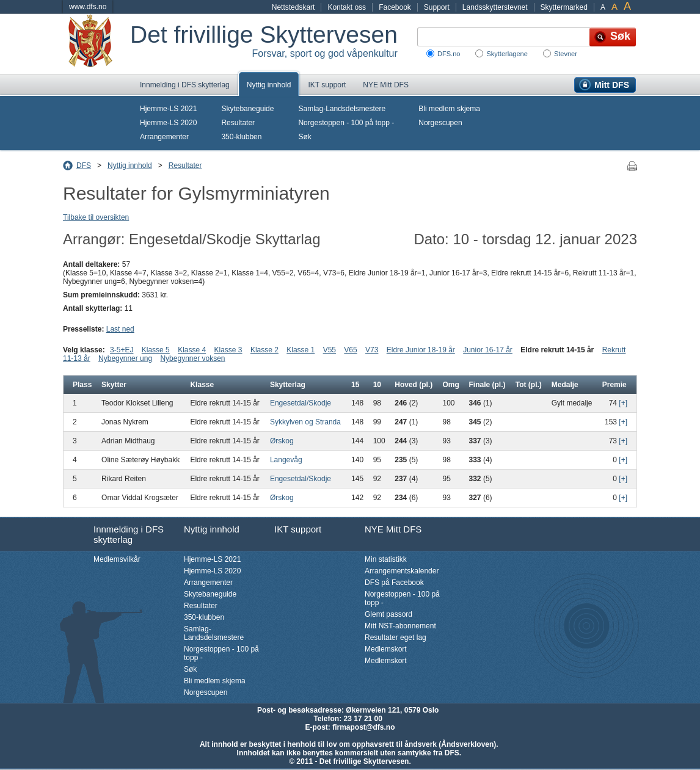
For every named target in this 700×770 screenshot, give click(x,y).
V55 (330, 350)
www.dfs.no (88, 7)
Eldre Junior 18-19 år (421, 350)
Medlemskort (386, 649)
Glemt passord (388, 614)
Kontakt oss (347, 7)
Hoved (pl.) (414, 385)
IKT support (327, 85)
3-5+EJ (122, 350)
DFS (84, 165)
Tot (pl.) (529, 385)
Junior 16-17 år (488, 350)
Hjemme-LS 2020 (168, 123)
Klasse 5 (156, 350)
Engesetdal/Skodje (301, 403)
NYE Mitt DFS (386, 85)
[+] (623, 403)
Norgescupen (440, 123)
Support (437, 7)
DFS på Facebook (394, 583)
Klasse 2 (264, 350)
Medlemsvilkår (117, 559)
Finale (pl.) (487, 385)
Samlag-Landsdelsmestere (342, 109)
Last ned (120, 329)
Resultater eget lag (396, 637)
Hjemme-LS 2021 (168, 109)
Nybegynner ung (125, 358)
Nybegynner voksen (192, 358)
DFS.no (449, 54)
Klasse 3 (228, 350)
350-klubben (241, 137)
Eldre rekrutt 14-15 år (557, 350)
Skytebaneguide (247, 109)
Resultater (238, 123)
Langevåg (286, 460)
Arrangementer (164, 137)
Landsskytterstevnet (495, 7)
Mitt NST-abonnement (400, 626)
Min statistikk (386, 559)
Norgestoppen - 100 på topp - (346, 123)
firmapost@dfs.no (363, 727)
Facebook (395, 7)
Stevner (566, 54)
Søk (304, 137)
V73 (372, 350)
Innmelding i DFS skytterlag (185, 85)
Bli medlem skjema (449, 109)
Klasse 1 (301, 350)
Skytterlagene (507, 54)
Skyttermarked (564, 7)
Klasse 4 (192, 350)
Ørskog (282, 441)
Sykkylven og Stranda (305, 422)
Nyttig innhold (269, 85)
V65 (350, 350)
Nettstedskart (293, 7)
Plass (82, 385)
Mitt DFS (612, 85)
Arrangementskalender (402, 571)
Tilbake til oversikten (96, 217)
